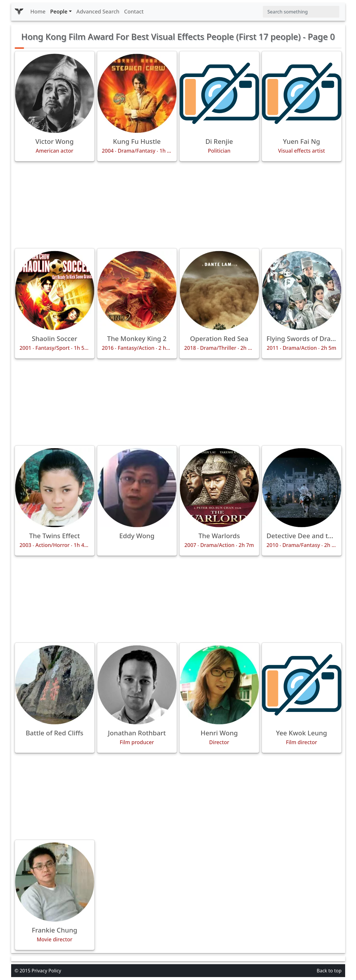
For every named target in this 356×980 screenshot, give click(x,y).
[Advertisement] (178, 205)
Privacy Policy (46, 971)
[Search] (301, 12)
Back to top (329, 971)
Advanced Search (98, 11)
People (59, 11)
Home (38, 11)
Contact (134, 11)
